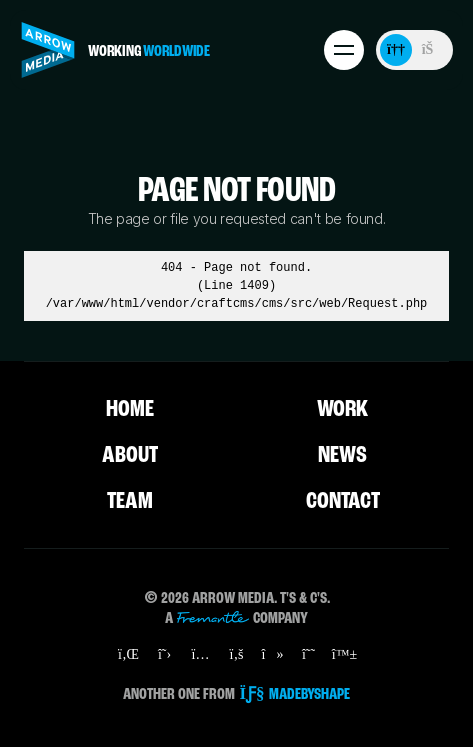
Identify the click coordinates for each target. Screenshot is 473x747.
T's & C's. (305, 599)
